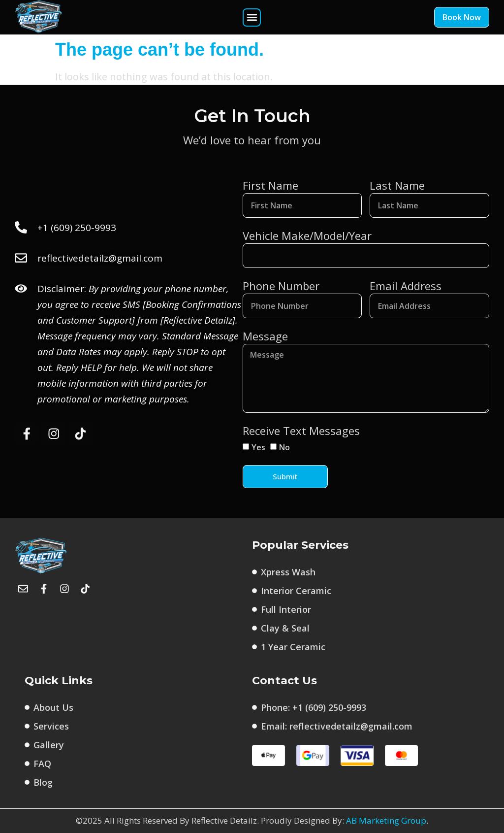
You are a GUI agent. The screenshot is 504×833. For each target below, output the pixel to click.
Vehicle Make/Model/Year (307, 235)
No (284, 447)
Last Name (397, 185)
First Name (270, 185)
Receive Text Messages (301, 431)
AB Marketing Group (386, 821)
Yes (258, 447)
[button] (252, 17)
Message (265, 336)
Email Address (406, 286)
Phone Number (281, 286)
